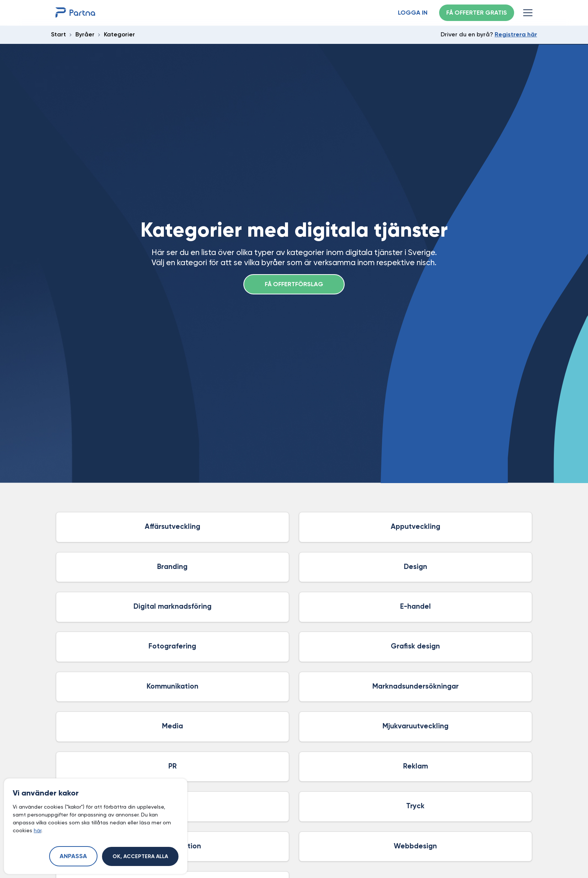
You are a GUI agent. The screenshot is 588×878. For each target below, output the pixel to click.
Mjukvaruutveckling (415, 726)
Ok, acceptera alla (140, 857)
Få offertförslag (294, 285)
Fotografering (172, 646)
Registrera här (516, 35)
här (37, 830)
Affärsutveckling (172, 527)
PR (172, 766)
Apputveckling (415, 527)
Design (415, 567)
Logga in (413, 13)
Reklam (415, 766)
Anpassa (73, 857)
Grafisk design (415, 646)
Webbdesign (415, 846)
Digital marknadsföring (172, 607)
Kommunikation (172, 687)
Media (172, 726)
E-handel (415, 607)
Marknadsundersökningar (415, 687)
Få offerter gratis (477, 13)
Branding (172, 567)
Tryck (415, 806)
